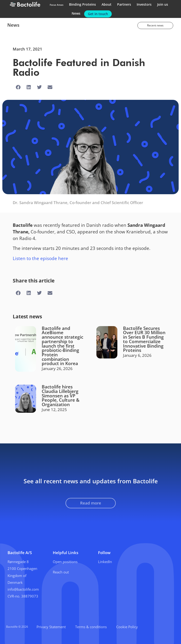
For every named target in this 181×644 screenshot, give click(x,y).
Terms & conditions (91, 627)
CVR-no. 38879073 (23, 596)
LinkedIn (105, 562)
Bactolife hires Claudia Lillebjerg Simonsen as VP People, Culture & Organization (61, 396)
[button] (18, 87)
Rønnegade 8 (18, 562)
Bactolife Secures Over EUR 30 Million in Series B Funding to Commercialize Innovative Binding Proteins (144, 339)
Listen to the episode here (40, 258)
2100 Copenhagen (22, 568)
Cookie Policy (127, 627)
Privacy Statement (51, 627)
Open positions (65, 562)
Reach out (61, 572)
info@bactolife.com (23, 589)
